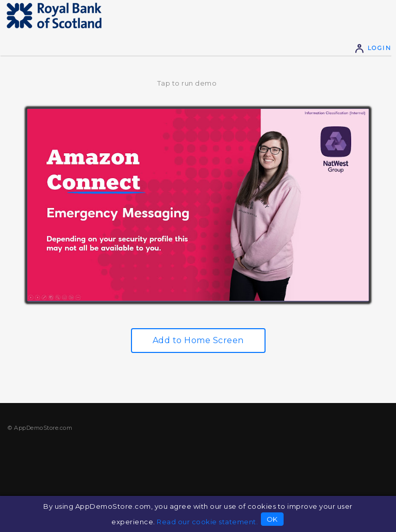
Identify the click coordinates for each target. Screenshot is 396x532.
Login (373, 48)
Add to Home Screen (198, 340)
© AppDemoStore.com (40, 428)
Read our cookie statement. (207, 522)
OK (272, 519)
